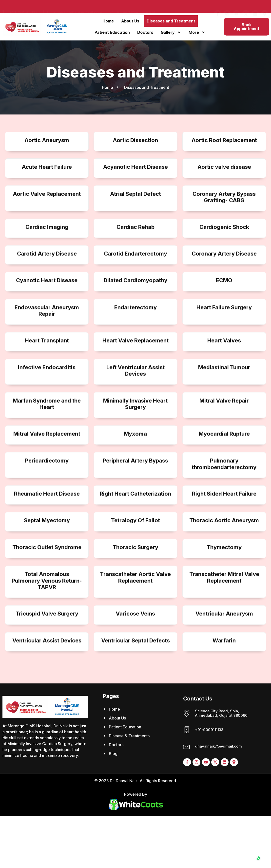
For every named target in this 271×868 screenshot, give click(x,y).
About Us (130, 21)
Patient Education (112, 33)
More (197, 33)
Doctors (145, 33)
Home (108, 21)
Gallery (171, 33)
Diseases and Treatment (171, 21)
